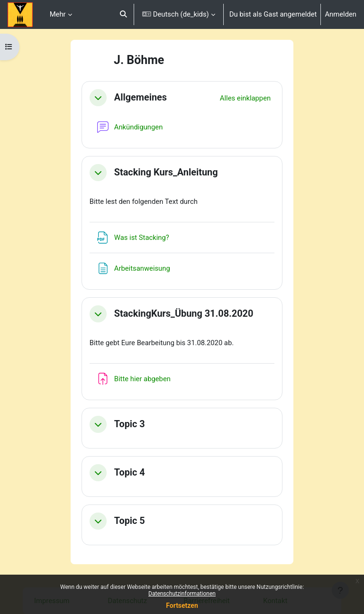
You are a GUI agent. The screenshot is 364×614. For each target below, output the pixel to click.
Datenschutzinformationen (182, 594)
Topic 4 (130, 472)
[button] (123, 14)
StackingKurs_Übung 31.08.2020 (184, 314)
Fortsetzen (182, 605)
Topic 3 (130, 424)
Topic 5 (130, 521)
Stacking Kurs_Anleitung (166, 172)
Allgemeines (141, 97)
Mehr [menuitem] (58, 14)
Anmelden (341, 14)
